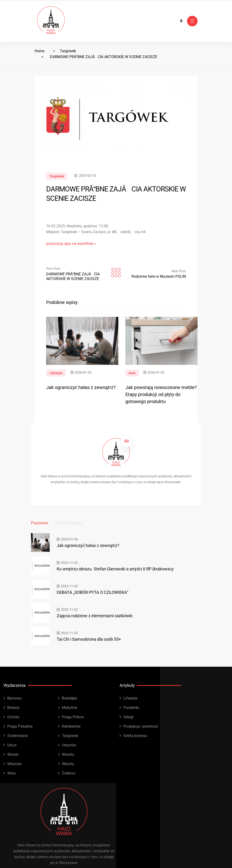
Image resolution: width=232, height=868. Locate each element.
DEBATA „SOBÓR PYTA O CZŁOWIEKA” (92, 592)
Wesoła (68, 754)
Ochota (13, 717)
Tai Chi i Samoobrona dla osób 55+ (89, 639)
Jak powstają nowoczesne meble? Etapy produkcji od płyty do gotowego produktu (161, 394)
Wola (11, 773)
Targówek (68, 51)
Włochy (68, 764)
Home (39, 51)
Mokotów (70, 708)
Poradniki (131, 708)
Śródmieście (17, 736)
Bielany (13, 708)
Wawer (13, 754)
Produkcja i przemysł (140, 726)
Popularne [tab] (39, 523)
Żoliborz (69, 773)
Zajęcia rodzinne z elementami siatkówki (95, 616)
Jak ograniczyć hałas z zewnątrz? (81, 387)
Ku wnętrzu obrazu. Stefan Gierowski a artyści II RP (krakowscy (115, 569)
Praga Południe (20, 726)
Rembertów (71, 726)
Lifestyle (56, 373)
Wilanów (14, 764)
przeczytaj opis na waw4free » (71, 244)
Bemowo (15, 698)
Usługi (128, 717)
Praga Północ (73, 717)
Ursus (12, 745)
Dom (132, 373)
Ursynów (69, 745)
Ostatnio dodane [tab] (69, 523)
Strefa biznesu (135, 736)
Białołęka (69, 698)
